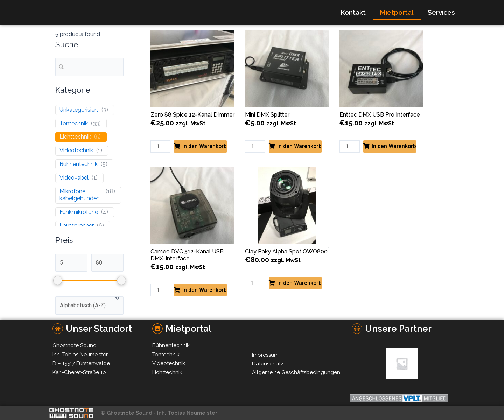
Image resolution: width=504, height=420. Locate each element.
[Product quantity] (161, 146)
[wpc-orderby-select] (89, 306)
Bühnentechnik (79, 164)
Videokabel (74, 178)
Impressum (265, 355)
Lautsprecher (77, 226)
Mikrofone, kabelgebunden (80, 195)
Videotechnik (76, 151)
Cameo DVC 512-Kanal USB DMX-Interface (187, 255)
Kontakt (353, 12)
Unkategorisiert (79, 110)
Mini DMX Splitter (267, 115)
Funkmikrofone (79, 212)
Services (441, 12)
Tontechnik (74, 123)
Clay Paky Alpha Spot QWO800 (286, 251)
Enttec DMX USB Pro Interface (380, 115)
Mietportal (397, 12)
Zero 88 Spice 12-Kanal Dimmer (192, 115)
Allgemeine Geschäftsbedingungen (296, 372)
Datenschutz (268, 364)
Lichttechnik (75, 137)
